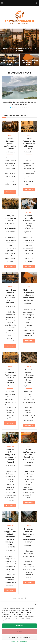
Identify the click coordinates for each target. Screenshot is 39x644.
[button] (36, 605)
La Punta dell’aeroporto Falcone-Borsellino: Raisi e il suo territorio (29, 456)
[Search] (37, 3)
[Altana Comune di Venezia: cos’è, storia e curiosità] (19, 41)
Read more (10, 192)
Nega (20, 632)
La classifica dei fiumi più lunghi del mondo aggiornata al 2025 (20, 103)
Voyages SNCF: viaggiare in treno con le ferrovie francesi (10, 456)
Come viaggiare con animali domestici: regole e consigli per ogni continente (10, 538)
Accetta (20, 626)
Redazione (11, 152)
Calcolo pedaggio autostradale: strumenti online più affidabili (29, 222)
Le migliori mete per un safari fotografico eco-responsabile (10, 222)
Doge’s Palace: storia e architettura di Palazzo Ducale (29, 144)
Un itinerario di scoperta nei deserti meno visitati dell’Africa (29, 62)
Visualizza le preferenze (19, 637)
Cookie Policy (15, 642)
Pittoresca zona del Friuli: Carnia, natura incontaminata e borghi (29, 535)
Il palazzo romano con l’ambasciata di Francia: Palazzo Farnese (10, 376)
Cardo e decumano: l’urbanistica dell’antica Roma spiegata (29, 376)
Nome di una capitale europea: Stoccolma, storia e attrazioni (10, 62)
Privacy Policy (23, 642)
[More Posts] (19, 598)
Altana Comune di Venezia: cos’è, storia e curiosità (19, 52)
